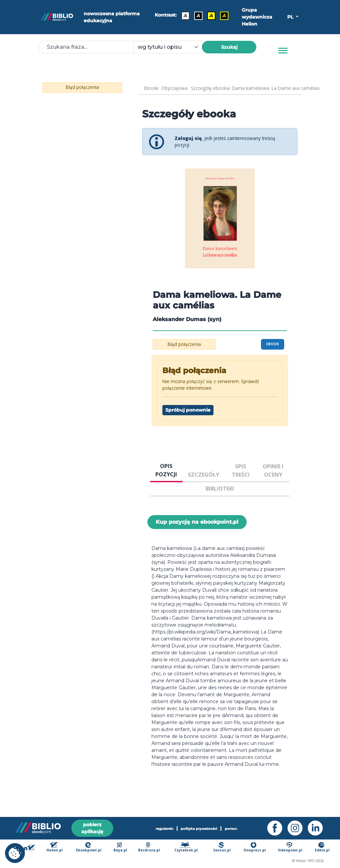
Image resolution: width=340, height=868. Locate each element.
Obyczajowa (174, 88)
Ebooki (151, 88)
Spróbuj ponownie (188, 410)
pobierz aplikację (92, 828)
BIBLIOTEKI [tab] (220, 489)
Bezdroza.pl (149, 847)
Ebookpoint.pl (89, 847)
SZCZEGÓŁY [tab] (204, 475)
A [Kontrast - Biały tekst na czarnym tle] (198, 16)
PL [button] (291, 17)
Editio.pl (322, 847)
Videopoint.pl (290, 847)
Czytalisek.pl (186, 847)
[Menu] (283, 51)
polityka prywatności (199, 829)
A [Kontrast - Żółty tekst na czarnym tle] (224, 16)
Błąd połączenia (82, 87)
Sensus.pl (222, 847)
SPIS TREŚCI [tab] (241, 470)
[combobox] (172, 47)
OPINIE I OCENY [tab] (273, 470)
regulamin (165, 829)
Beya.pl (120, 847)
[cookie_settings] (15, 853)
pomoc (231, 829)
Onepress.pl (255, 847)
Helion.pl (54, 847)
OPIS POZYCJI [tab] (166, 470)
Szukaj (229, 47)
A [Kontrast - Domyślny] (185, 16)
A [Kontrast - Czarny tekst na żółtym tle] (211, 16)
